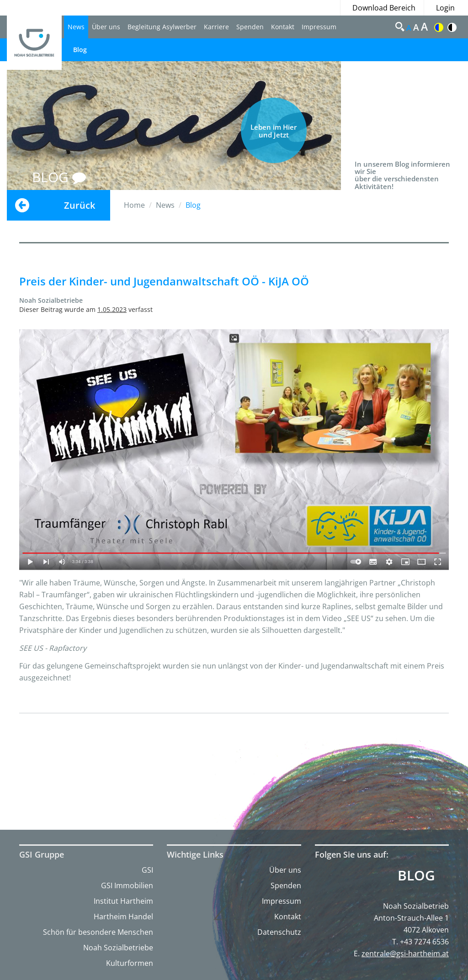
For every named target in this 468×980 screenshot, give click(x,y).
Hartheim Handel (123, 917)
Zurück (80, 205)
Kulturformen (130, 963)
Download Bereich (384, 8)
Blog (80, 50)
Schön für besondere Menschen (98, 932)
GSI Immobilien (127, 885)
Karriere (216, 27)
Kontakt (283, 27)
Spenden (250, 27)
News (76, 27)
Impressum (319, 27)
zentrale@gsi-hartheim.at (405, 954)
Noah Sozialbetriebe (118, 948)
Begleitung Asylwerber (162, 27)
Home (134, 205)
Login (445, 8)
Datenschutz (279, 932)
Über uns (106, 27)
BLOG (59, 177)
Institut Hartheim (123, 901)
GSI (147, 870)
